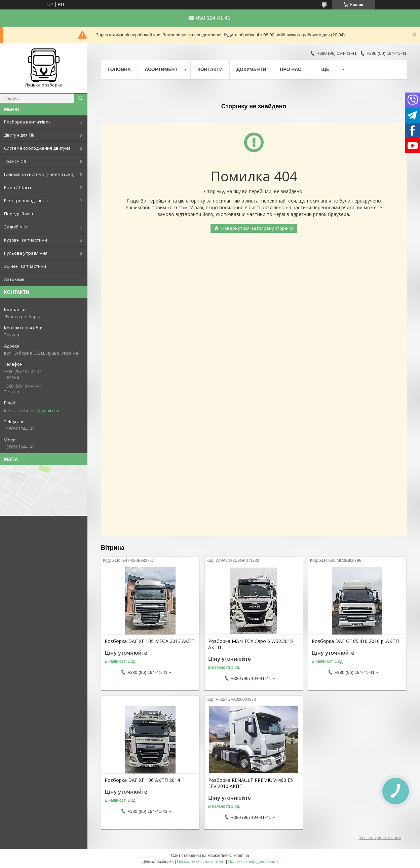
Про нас (291, 69)
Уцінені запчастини (25, 266)
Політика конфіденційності (253, 862)
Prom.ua (241, 856)
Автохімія (14, 279)
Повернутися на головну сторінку (257, 228)
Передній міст (19, 214)
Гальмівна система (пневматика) (39, 174)
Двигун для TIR (19, 135)
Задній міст (16, 227)
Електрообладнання (26, 201)
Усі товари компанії (380, 837)
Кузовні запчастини (26, 240)
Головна (119, 69)
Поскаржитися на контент (201, 862)
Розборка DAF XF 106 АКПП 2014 (142, 780)
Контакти (210, 69)
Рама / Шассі (17, 187)
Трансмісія (15, 161)
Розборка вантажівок (27, 122)
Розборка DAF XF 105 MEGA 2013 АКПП (150, 641)
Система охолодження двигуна (37, 148)
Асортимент (161, 69)
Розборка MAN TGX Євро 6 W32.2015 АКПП (251, 644)
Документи (251, 69)
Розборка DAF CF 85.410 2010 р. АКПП (355, 641)
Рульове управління (26, 253)
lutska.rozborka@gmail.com (32, 410)
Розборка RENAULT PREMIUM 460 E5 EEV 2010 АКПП (251, 783)
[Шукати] (81, 98)
